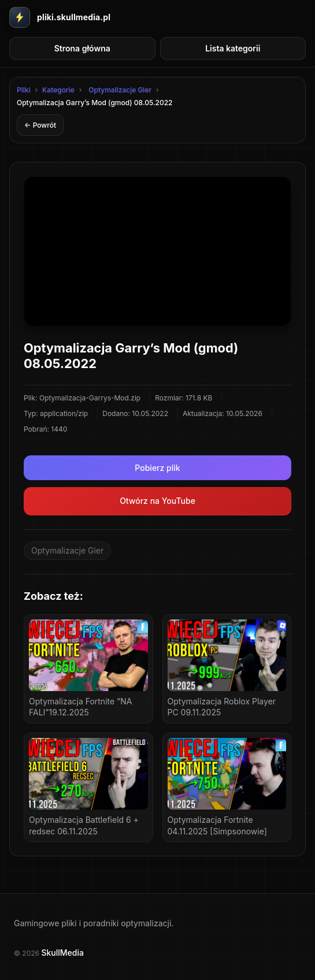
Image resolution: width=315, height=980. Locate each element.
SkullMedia (62, 953)
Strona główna (82, 48)
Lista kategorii (233, 48)
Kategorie (58, 90)
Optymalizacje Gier (120, 90)
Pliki (23, 90)
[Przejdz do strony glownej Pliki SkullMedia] (60, 17)
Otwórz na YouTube (157, 501)
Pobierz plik (157, 468)
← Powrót (40, 125)
